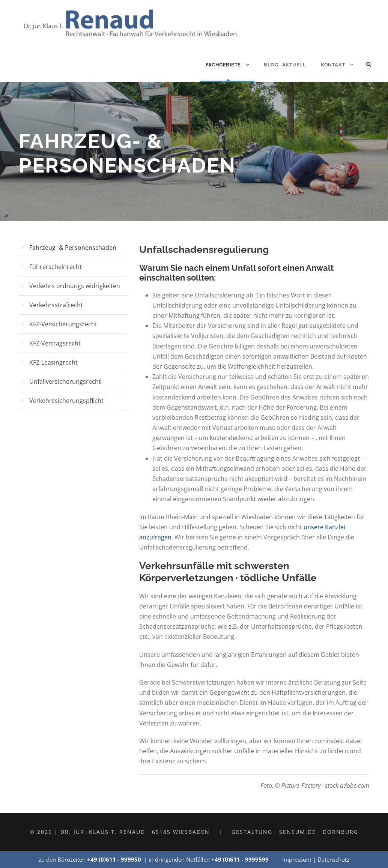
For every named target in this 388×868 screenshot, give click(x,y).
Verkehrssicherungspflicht (66, 401)
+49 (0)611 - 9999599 (240, 859)
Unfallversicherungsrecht (65, 381)
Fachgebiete (223, 65)
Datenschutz (333, 859)
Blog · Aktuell (285, 65)
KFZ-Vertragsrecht (55, 343)
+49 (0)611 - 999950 (114, 859)
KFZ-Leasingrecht (53, 362)
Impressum (297, 859)
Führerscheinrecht (56, 267)
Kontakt (333, 65)
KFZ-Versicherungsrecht (63, 324)
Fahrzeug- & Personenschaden (73, 248)
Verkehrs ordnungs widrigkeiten (75, 286)
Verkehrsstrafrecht (56, 305)
